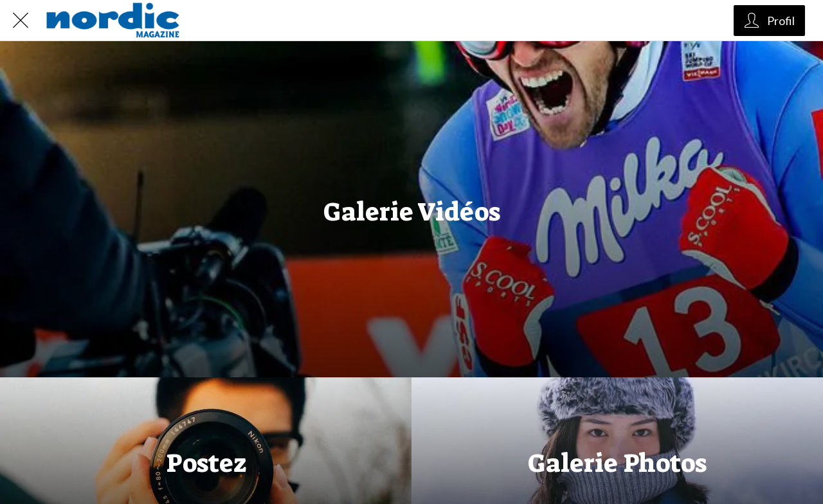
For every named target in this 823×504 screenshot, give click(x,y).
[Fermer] (21, 21)
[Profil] (769, 21)
